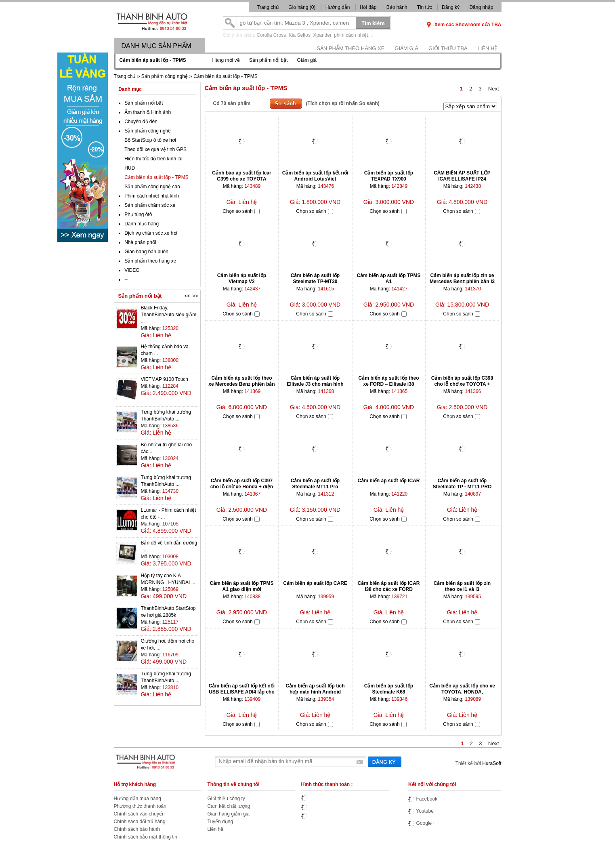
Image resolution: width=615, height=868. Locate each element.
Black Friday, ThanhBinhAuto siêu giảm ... (168, 315)
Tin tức (425, 7)
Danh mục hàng (142, 224)
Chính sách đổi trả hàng (140, 822)
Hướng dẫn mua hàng (137, 799)
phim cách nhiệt (351, 35)
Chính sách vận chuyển (139, 814)
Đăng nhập (481, 7)
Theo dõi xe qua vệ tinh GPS (155, 149)
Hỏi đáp (368, 7)
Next (494, 89)
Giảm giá (406, 48)
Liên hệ (488, 48)
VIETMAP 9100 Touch (164, 379)
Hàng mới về (226, 60)
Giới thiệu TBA (448, 48)
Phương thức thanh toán (140, 806)
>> (195, 296)
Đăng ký (451, 7)
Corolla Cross (272, 35)
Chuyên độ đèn (141, 122)
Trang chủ (268, 7)
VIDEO (132, 270)
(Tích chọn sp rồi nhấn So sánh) (343, 103)
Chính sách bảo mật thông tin (146, 837)
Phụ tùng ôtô (138, 214)
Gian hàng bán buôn (146, 252)
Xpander (322, 35)
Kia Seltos (300, 35)
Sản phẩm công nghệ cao (152, 187)
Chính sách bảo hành (137, 829)
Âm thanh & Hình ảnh (148, 112)
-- (126, 280)
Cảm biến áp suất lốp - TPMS (156, 177)
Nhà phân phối (140, 242)
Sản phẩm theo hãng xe (351, 48)
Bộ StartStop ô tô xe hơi (150, 140)
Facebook (423, 799)
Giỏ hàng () (302, 7)
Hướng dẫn (338, 7)
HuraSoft (492, 763)
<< (187, 296)
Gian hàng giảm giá (229, 814)
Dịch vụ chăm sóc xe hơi (151, 233)
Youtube (421, 811)
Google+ (421, 823)
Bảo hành (397, 7)
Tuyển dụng (220, 822)
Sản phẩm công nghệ (148, 131)
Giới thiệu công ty (226, 799)
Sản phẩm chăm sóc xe (150, 205)
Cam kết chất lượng (229, 806)
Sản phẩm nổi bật (268, 60)
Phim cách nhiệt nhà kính (152, 196)
